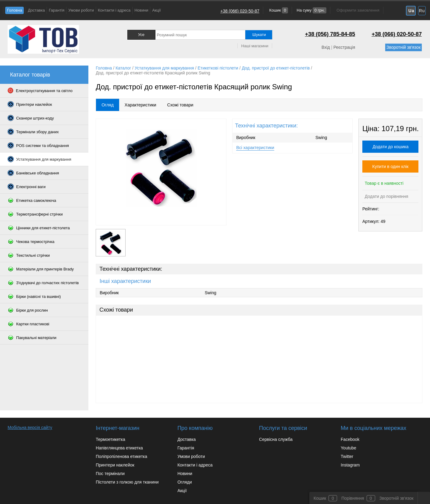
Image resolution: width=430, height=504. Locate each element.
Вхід (326, 47)
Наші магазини (255, 46)
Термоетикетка (110, 439)
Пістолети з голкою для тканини (127, 482)
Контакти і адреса (114, 10)
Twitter (347, 456)
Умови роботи (81, 10)
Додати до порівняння (386, 196)
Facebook (350, 439)
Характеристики (140, 105)
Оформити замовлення (358, 10)
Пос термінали (110, 474)
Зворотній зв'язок (403, 47)
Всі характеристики (255, 148)
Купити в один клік (391, 166)
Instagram (350, 465)
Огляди (185, 482)
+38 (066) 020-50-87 (240, 11)
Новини (141, 10)
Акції (156, 10)
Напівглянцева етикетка (119, 448)
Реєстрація (344, 47)
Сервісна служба (276, 439)
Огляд (108, 105)
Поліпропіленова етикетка (121, 456)
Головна (14, 10)
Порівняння (353, 498)
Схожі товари (180, 105)
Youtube (348, 448)
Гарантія (57, 10)
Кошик (278, 10)
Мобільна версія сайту (30, 427)
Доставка (36, 10)
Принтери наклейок (115, 465)
